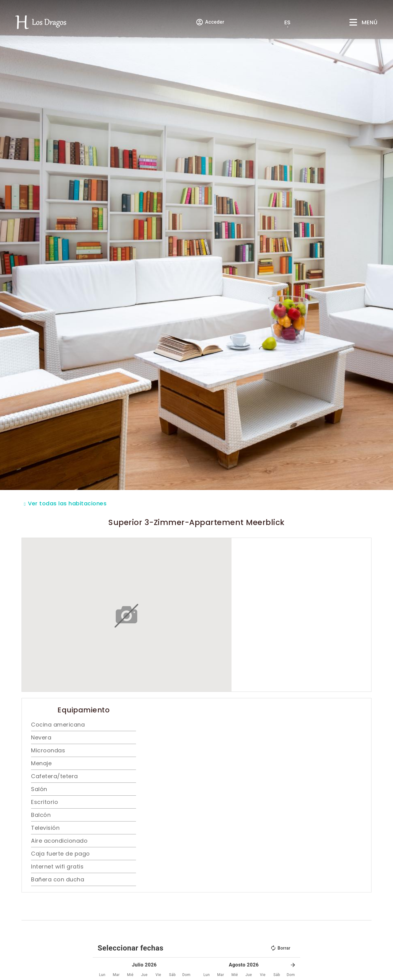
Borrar (280, 948)
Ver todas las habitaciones (67, 503)
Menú (370, 22)
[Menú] (353, 22)
